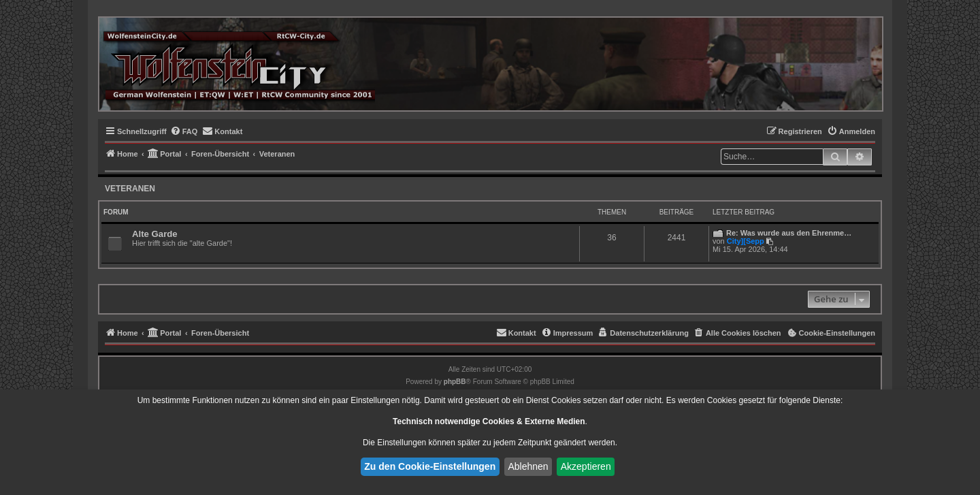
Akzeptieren (586, 466)
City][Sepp (746, 241)
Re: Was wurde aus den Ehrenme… (789, 233)
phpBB (455, 382)
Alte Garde (155, 234)
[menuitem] (184, 131)
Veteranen (130, 189)
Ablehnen (528, 466)
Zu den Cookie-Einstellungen (430, 466)
